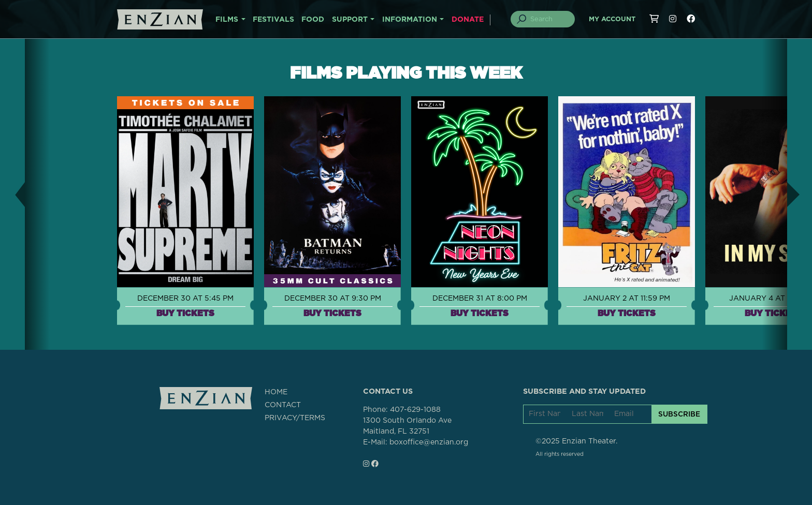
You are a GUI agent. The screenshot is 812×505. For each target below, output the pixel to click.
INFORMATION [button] (410, 20)
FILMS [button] (227, 20)
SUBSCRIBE (679, 414)
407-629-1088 (415, 410)
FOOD (313, 20)
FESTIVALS (273, 20)
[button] (12, 194)
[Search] (549, 19)
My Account (612, 19)
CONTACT (283, 405)
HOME (276, 392)
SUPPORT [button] (350, 20)
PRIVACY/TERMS (295, 418)
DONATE (468, 20)
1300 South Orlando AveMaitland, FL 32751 (407, 426)
